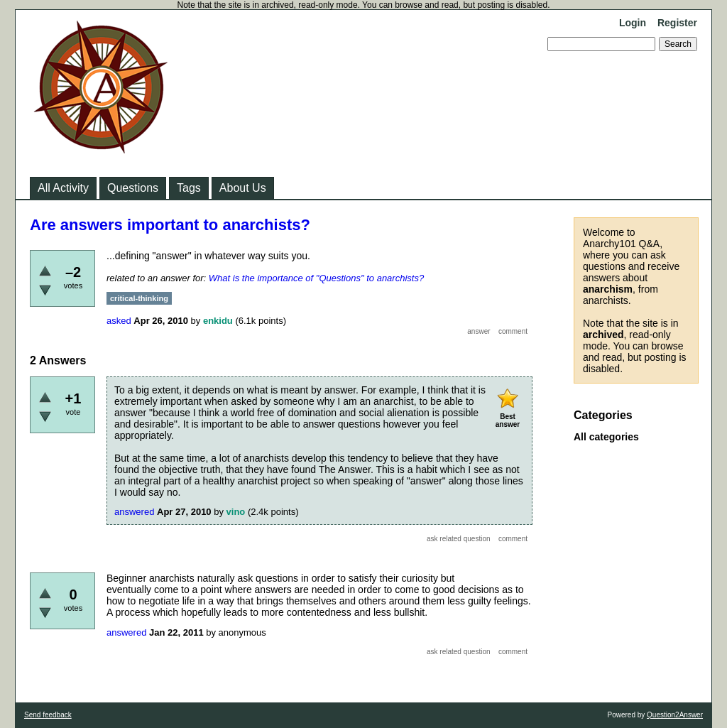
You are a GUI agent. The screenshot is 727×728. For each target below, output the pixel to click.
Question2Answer (675, 715)
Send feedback (48, 715)
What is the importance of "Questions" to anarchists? (316, 278)
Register (677, 23)
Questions (133, 188)
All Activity (63, 188)
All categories (606, 437)
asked (119, 321)
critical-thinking (139, 298)
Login (633, 23)
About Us (243, 188)
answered (134, 512)
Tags (189, 188)
